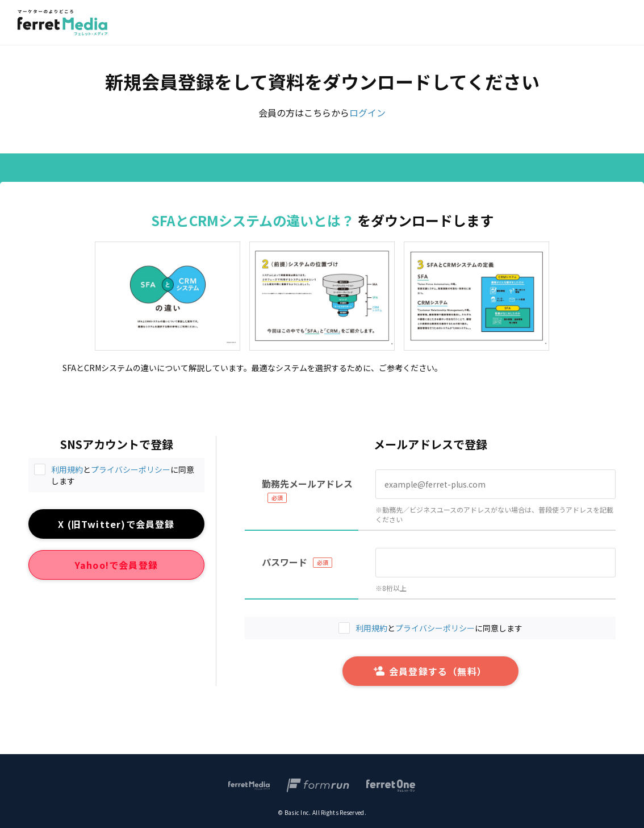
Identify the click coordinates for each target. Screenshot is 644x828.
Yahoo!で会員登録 (116, 565)
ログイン (367, 113)
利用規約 (67, 469)
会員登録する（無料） (430, 671)
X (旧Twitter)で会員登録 (116, 524)
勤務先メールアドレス (307, 484)
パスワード (285, 562)
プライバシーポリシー (131, 469)
